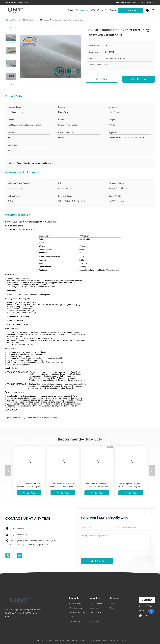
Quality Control (96, 612)
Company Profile (96, 603)
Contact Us (102, 10)
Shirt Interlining (29, 20)
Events (113, 10)
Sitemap (93, 617)
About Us (91, 10)
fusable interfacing (34, 417)
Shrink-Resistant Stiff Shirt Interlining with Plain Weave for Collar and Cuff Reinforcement (63, 486)
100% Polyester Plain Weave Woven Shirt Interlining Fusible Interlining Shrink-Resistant (131, 486)
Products (80, 10)
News (112, 608)
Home (71, 10)
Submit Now (97, 561)
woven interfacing (17, 417)
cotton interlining (50, 417)
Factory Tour (95, 608)
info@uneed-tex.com (18, 535)
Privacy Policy (38, 640)
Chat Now (131, 10)
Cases (112, 603)
